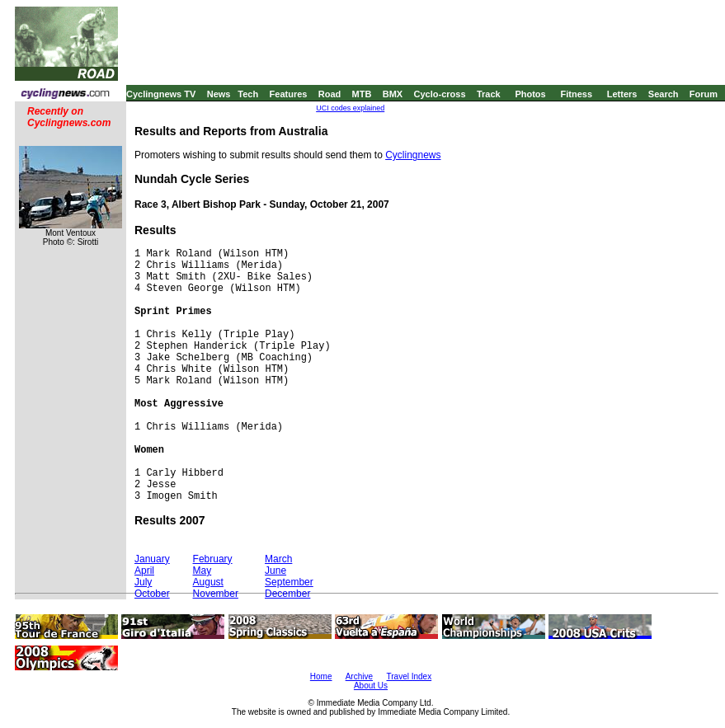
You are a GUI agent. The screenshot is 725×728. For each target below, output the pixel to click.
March (278, 559)
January (152, 559)
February (213, 559)
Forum (704, 94)
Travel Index (410, 676)
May (202, 571)
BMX (393, 94)
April (144, 571)
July (143, 582)
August (208, 582)
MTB (362, 94)
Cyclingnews (413, 155)
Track (489, 94)
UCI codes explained (350, 108)
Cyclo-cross (440, 94)
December (287, 594)
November (216, 594)
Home (321, 676)
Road (330, 94)
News (219, 94)
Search (664, 94)
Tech (248, 94)
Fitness (576, 94)
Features (289, 94)
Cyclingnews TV (161, 94)
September (289, 582)
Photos (530, 94)
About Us (371, 686)
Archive (359, 676)
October (152, 594)
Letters (622, 94)
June (275, 571)
